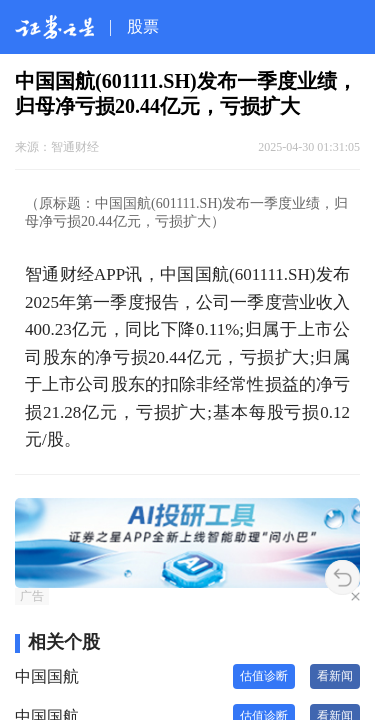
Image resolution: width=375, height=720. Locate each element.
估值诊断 (264, 676)
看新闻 (335, 676)
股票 (143, 26)
